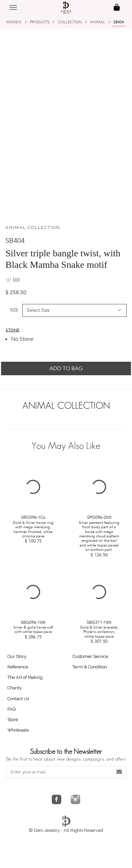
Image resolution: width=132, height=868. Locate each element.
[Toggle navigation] (13, 7)
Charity (15, 688)
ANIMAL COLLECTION (33, 227)
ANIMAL (97, 22)
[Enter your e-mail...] (60, 772)
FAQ (12, 709)
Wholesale (18, 730)
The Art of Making (25, 677)
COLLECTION (70, 22)
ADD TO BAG (66, 368)
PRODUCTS (40, 22)
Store (13, 720)
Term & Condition (90, 667)
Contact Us (18, 699)
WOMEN (14, 22)
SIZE (14, 310)
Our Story (17, 656)
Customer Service (90, 656)
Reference (18, 667)
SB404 (119, 22)
